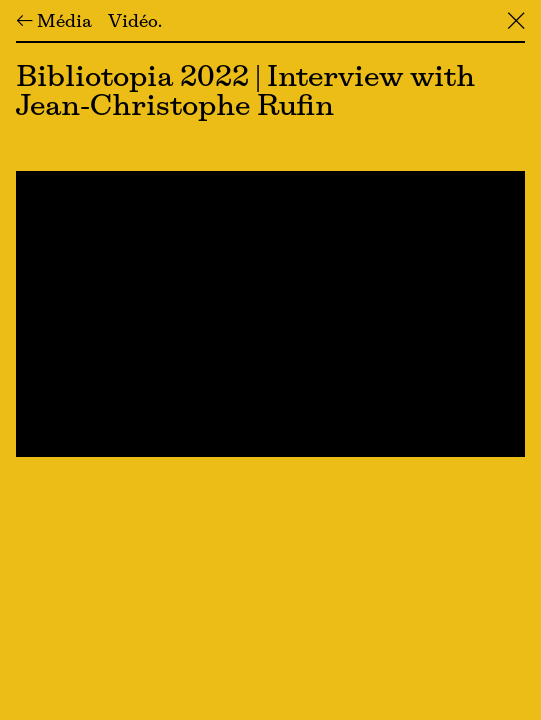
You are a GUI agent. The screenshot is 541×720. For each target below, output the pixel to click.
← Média (54, 23)
